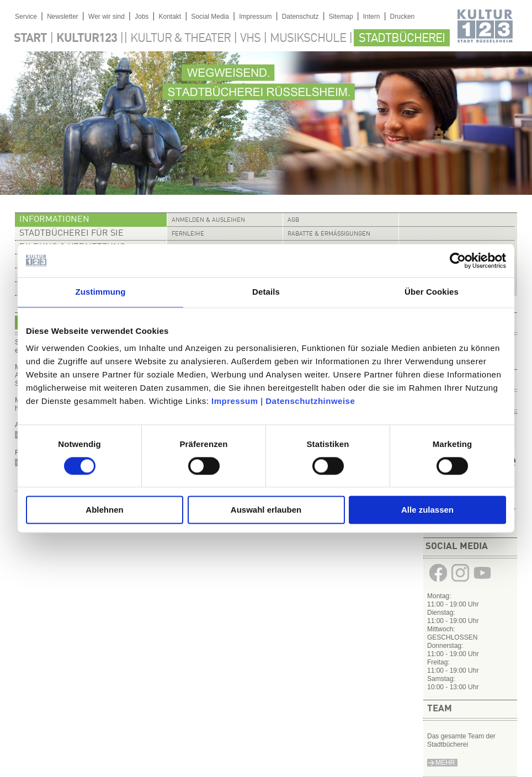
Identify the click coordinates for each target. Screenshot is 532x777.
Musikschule (308, 39)
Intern (372, 17)
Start (30, 39)
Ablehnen (104, 510)
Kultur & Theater (180, 39)
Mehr (445, 763)
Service (26, 17)
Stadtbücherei (402, 39)
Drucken (403, 17)
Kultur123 (87, 39)
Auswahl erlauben (266, 510)
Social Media (210, 17)
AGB (293, 220)
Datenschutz (300, 17)
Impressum (235, 401)
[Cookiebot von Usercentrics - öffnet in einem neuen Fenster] (458, 260)
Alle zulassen (427, 510)
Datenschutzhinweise (310, 401)
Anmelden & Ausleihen (208, 220)
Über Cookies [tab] (432, 292)
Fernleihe (188, 234)
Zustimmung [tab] (101, 292)
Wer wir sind (107, 17)
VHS (250, 39)
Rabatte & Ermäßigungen (329, 234)
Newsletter (63, 17)
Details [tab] (266, 292)
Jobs (142, 17)
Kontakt (170, 17)
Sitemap (341, 17)
